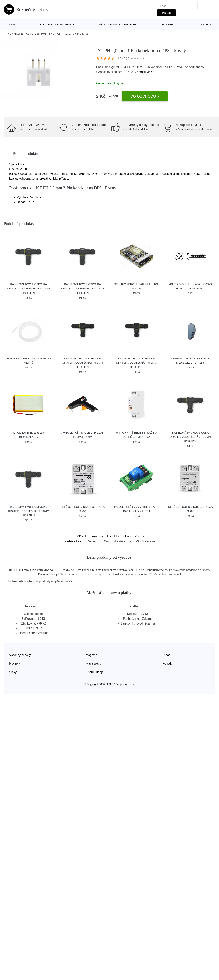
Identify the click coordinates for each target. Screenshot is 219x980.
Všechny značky (20, 655)
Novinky (15, 664)
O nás (166, 655)
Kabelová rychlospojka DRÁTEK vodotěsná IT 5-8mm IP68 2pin (83, 363)
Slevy (13, 672)
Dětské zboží (32, 34)
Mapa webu (94, 664)
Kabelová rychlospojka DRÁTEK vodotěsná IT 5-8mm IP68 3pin (136, 363)
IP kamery (168, 25)
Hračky (137, 541)
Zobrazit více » (145, 72)
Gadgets (206, 25)
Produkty (20, 34)
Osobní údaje (95, 672)
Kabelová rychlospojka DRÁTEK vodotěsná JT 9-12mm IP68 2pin (28, 289)
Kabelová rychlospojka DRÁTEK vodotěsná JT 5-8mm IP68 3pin (28, 511)
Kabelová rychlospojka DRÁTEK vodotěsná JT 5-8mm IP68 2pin (190, 437)
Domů (11, 25)
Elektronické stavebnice (57, 25)
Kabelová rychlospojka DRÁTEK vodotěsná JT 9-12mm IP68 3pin (82, 289)
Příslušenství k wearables (118, 25)
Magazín (92, 655)
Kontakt (167, 664)
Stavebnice (148, 541)
